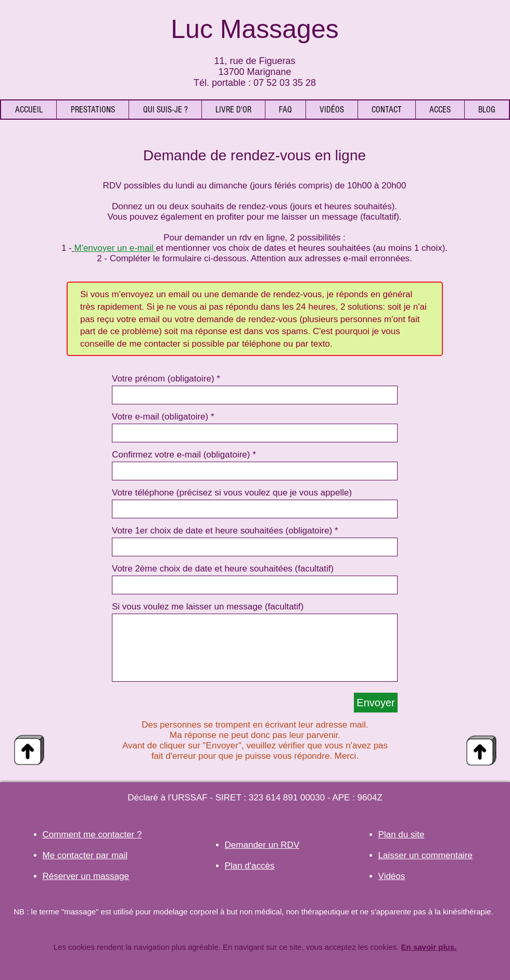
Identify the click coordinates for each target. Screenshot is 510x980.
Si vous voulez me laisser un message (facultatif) (208, 607)
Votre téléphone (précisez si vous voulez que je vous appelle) (232, 493)
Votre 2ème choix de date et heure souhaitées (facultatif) (223, 569)
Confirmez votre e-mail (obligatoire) (181, 455)
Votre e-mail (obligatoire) (160, 417)
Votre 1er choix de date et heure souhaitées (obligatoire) (222, 531)
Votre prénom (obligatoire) (163, 379)
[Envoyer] (376, 703)
